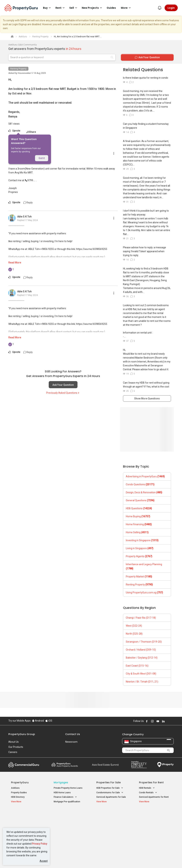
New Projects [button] (92, 8)
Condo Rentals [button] (148, 793)
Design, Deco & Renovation (144, 492)
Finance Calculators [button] (65, 797)
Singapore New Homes (26, 813)
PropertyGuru (20, 782)
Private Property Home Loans (68, 788)
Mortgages (61, 782)
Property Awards (65, 765)
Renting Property (18, 69)
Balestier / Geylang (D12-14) (142, 658)
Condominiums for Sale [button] (110, 793)
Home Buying (138, 516)
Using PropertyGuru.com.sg (144, 593)
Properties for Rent (151, 782)
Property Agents (139, 556)
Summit (105, 765)
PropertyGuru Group (22, 734)
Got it (42, 158)
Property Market (139, 577)
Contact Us (73, 734)
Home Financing (139, 524)
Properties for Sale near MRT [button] (68, 825)
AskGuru (15, 788)
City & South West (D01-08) (141, 674)
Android (38, 721)
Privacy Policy (40, 844)
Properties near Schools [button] (110, 827)
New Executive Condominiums (26, 823)
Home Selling (137, 532)
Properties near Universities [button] (112, 823)
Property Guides (19, 793)
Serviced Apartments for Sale (111, 797)
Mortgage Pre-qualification (67, 802)
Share (31, 132)
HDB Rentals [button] (147, 788)
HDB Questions (139, 508)
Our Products (16, 747)
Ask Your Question (63, 385)
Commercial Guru (24, 765)
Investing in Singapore (142, 540)
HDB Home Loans (62, 793)
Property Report (139, 765)
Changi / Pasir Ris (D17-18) (141, 618)
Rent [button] (61, 8)
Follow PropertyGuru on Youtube (158, 721)
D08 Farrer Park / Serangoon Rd (155, 839)
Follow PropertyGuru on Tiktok (172, 721)
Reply (28, 203)
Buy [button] (47, 8)
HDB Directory (18, 797)
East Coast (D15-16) (137, 666)
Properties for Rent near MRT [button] (68, 833)
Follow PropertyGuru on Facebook (147, 721)
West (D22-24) (134, 626)
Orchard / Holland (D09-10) (141, 650)
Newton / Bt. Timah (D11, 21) (142, 682)
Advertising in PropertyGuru (145, 476)
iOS (49, 721)
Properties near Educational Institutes (110, 815)
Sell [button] (74, 8)
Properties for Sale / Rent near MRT (67, 815)
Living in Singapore (140, 548)
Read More (15, 263)
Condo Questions (140, 484)
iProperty (165, 765)
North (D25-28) (134, 634)
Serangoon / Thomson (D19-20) (144, 642)
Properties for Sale (109, 782)
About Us (14, 742)
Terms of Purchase (91, 860)
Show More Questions (147, 398)
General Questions (140, 500)
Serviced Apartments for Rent (154, 797)
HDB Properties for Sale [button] (110, 788)
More (126, 8)
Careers (13, 752)
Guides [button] (111, 8)
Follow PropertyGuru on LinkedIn (163, 721)
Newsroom (71, 742)
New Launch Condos (21, 819)
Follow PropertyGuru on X (168, 721)
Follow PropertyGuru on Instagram (152, 721)
